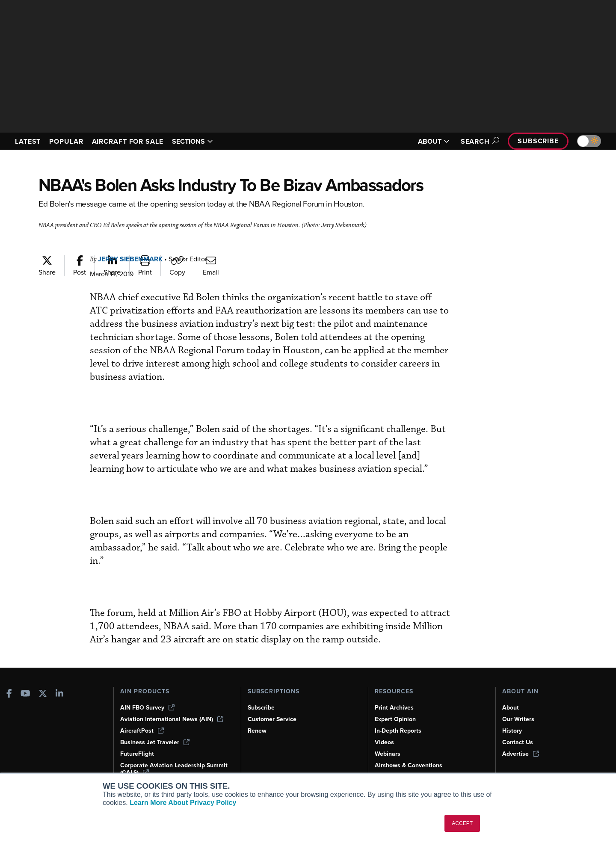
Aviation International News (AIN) (172, 719)
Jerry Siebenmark (130, 259)
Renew (257, 731)
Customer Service (272, 719)
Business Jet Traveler (155, 742)
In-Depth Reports (398, 731)
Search (479, 141)
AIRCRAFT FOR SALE (128, 141)
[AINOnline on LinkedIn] (59, 694)
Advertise (521, 754)
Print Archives (394, 708)
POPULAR (66, 141)
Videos (384, 742)
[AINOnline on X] (43, 694)
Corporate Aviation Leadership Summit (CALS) (174, 769)
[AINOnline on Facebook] (9, 694)
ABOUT (434, 141)
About (511, 708)
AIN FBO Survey (147, 708)
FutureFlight (137, 754)
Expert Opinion (395, 719)
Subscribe (538, 141)
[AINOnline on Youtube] (25, 694)
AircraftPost (142, 731)
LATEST (28, 141)
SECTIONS (192, 141)
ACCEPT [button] (462, 823)
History (512, 731)
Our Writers (518, 719)
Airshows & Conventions (409, 765)
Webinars (388, 754)
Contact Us (518, 742)
